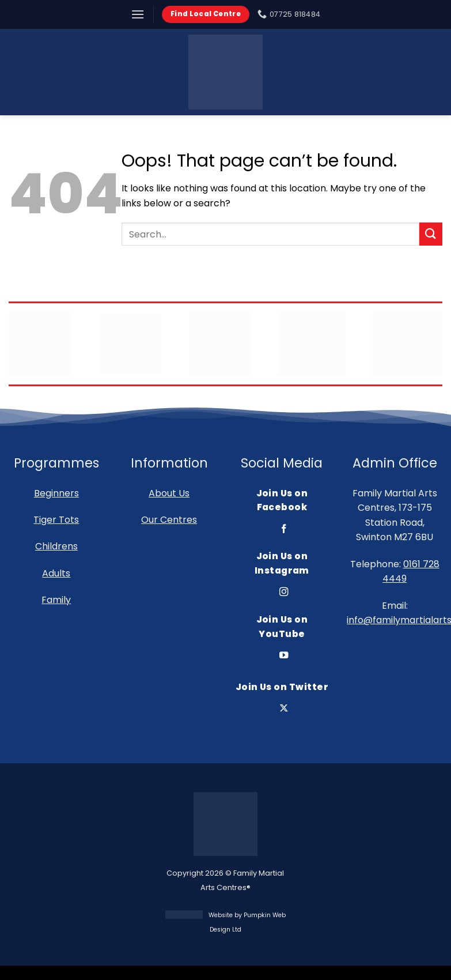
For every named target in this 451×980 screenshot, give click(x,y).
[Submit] (431, 234)
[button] (138, 14)
